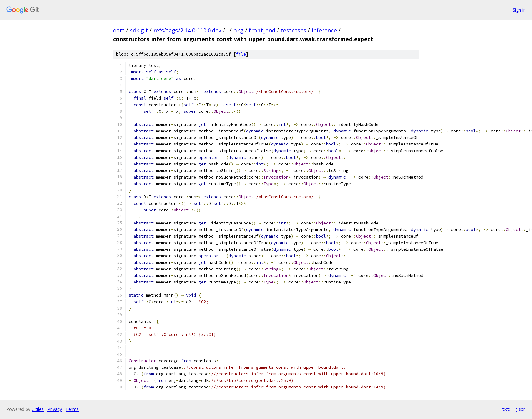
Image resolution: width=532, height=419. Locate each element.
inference (324, 30)
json (521, 409)
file (241, 54)
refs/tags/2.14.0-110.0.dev (187, 30)
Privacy (55, 409)
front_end (262, 30)
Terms (72, 409)
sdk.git (139, 30)
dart (119, 30)
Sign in (519, 10)
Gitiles (38, 409)
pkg (238, 30)
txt (506, 409)
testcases (293, 30)
